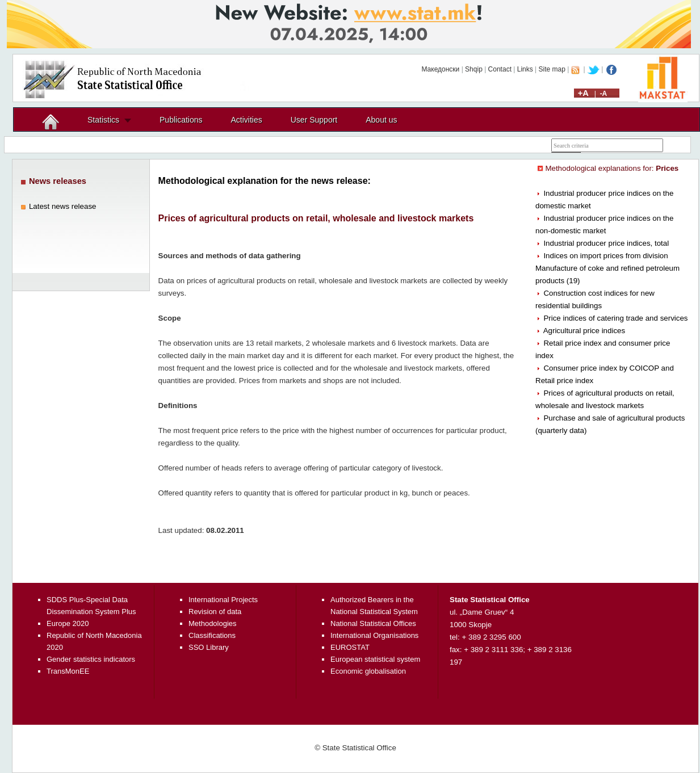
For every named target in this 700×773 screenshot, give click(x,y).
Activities (247, 120)
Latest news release (63, 206)
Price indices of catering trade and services (615, 318)
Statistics (103, 120)
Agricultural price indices (584, 331)
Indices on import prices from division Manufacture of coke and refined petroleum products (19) (607, 268)
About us (381, 120)
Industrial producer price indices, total (606, 243)
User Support (314, 120)
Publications (181, 120)
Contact (500, 69)
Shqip (474, 69)
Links (525, 69)
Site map (552, 69)
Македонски (440, 69)
